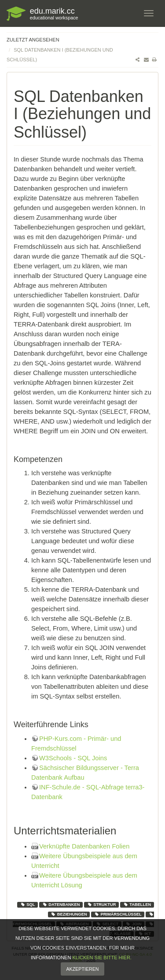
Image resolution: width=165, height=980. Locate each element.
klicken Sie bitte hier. (102, 961)
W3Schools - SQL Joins (73, 758)
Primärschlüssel (118, 914)
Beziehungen (69, 914)
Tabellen (137, 905)
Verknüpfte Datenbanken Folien (84, 846)
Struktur (102, 905)
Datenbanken (61, 905)
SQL (28, 905)
